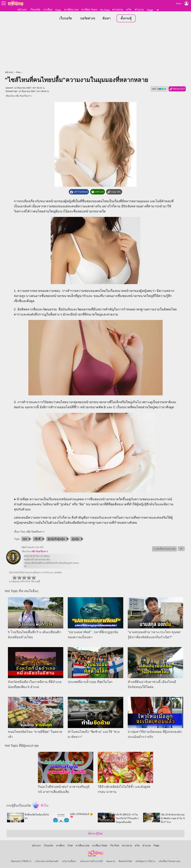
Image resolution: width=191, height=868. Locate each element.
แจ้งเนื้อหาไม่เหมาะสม (169, 861)
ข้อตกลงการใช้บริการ (21, 861)
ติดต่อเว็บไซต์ (125, 861)
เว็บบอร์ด (35, 10)
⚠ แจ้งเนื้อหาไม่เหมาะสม (164, 549)
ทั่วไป (40, 806)
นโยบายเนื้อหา (69, 861)
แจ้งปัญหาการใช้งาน (145, 861)
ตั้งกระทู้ (126, 19)
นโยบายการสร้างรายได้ (91, 861)
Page (150, 10)
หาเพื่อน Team (89, 10)
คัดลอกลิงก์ (177, 89)
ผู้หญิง (76, 539)
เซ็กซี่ (37, 539)
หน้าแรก (22, 10)
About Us (111, 861)
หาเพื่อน (48, 10)
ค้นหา (106, 19)
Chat (58, 10)
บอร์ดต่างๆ (88, 19)
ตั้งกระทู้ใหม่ (95, 834)
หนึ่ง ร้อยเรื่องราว (23, 96)
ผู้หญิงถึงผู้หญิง (56, 539)
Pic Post (105, 10)
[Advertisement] (95, 47)
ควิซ (129, 10)
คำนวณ (139, 10)
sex (25, 539)
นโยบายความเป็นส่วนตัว (47, 861)
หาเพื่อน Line (71, 10)
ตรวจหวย (118, 10)
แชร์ (159, 89)
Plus (18, 72)
